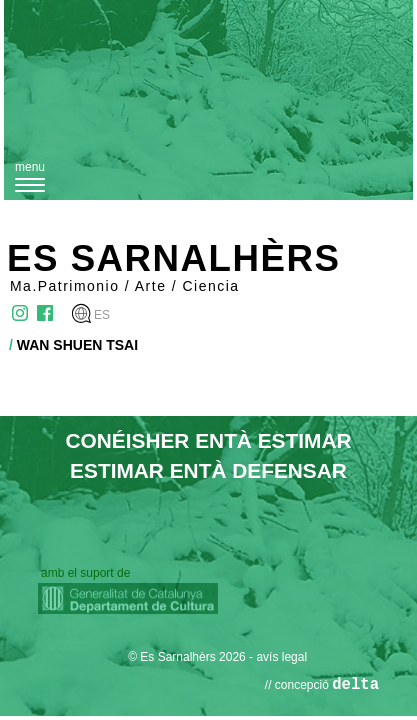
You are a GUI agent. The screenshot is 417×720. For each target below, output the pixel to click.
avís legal (281, 657)
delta (355, 685)
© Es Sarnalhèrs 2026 (187, 657)
